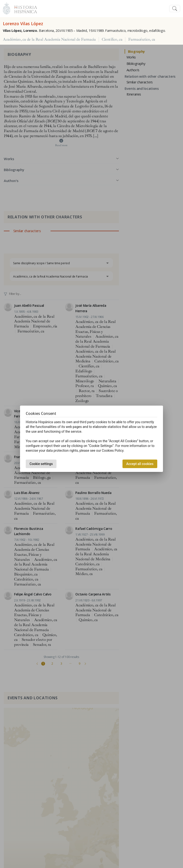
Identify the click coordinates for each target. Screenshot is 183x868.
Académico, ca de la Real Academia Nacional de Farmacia (49, 39)
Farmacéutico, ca (142, 39)
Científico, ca (112, 39)
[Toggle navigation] (175, 9)
